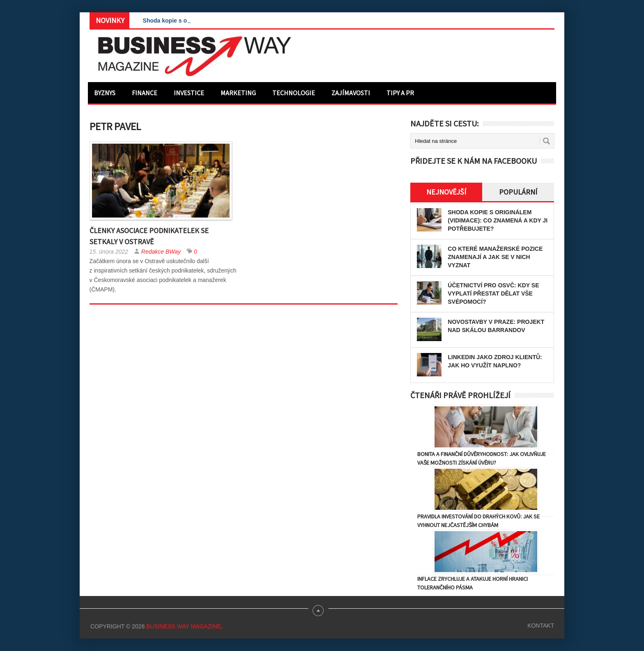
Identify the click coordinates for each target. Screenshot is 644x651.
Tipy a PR (400, 93)
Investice (189, 93)
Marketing (238, 93)
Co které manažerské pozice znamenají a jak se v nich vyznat (495, 257)
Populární (518, 192)
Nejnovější (446, 192)
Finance (145, 93)
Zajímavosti (351, 93)
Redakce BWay (161, 252)
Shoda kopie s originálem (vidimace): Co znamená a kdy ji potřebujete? (498, 220)
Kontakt (541, 626)
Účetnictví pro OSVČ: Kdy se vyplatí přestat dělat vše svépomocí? (493, 293)
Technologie (294, 93)
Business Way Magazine (184, 626)
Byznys (105, 93)
